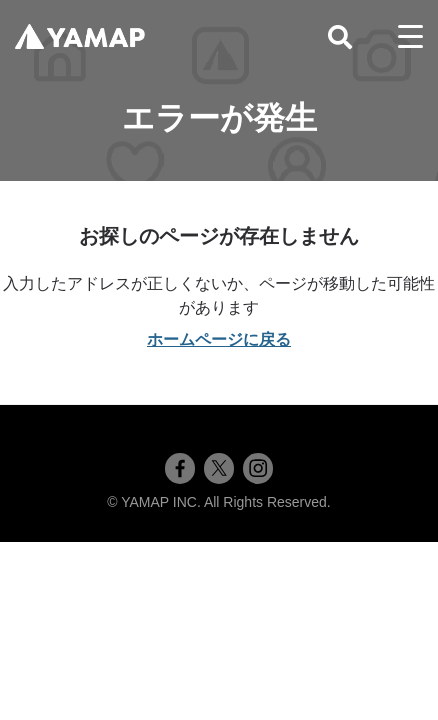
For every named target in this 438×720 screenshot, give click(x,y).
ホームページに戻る (219, 339)
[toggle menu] (410, 37)
